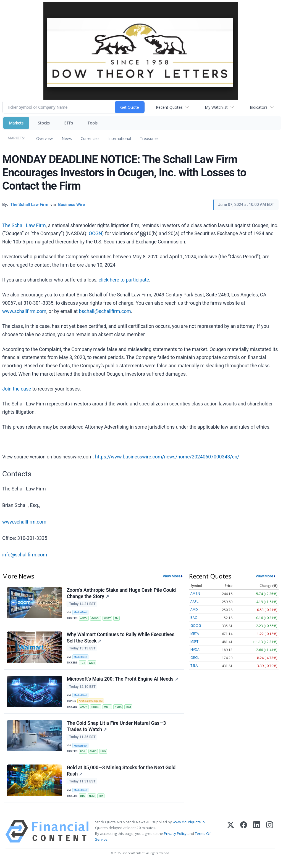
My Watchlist (216, 107)
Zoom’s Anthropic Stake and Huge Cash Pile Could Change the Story (121, 593)
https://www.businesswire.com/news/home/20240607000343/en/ (167, 457)
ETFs (69, 123)
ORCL (195, 658)
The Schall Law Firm (24, 225)
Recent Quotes (169, 107)
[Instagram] (270, 835)
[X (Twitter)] (231, 835)
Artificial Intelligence (91, 703)
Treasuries (149, 138)
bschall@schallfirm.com (105, 311)
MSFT (108, 619)
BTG (83, 799)
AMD (194, 610)
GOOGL (96, 619)
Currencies (90, 138)
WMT (93, 664)
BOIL (83, 754)
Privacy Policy (175, 838)
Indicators (259, 107)
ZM (118, 619)
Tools (92, 123)
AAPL (194, 602)
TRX (102, 799)
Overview (44, 138)
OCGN (95, 233)
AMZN (84, 619)
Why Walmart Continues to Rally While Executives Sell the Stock (121, 639)
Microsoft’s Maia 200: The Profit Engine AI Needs (123, 681)
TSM (130, 709)
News (67, 138)
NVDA (119, 709)
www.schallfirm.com (24, 311)
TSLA (194, 666)
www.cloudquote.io (189, 826)
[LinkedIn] (257, 835)
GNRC (94, 754)
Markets (16, 123)
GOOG (196, 626)
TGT (83, 664)
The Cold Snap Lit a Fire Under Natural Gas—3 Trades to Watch (116, 729)
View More (172, 576)
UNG (104, 754)
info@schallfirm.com (25, 555)
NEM (92, 799)
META (195, 634)
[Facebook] (244, 835)
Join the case (17, 389)
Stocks (44, 123)
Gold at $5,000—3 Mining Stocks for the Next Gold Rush (121, 774)
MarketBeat (81, 613)
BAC (194, 618)
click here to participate (124, 280)
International (120, 138)
